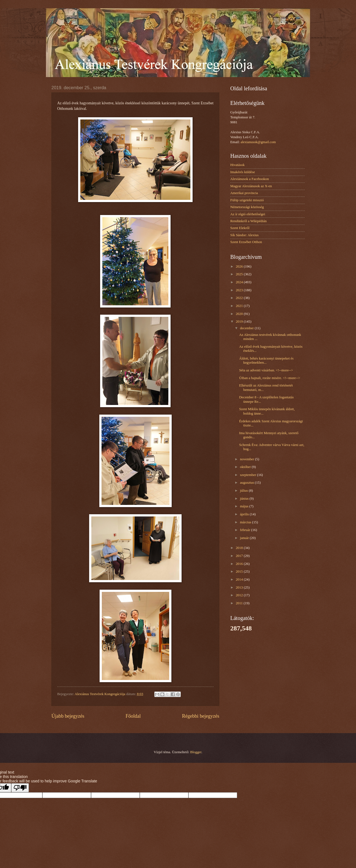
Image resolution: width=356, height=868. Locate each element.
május (245, 506)
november (247, 459)
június (245, 499)
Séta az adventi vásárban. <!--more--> (266, 370)
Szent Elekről (240, 228)
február (245, 530)
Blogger (196, 752)
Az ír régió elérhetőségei (248, 214)
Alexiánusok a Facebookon (250, 179)
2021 (240, 306)
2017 (240, 556)
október (246, 467)
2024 (240, 282)
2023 (240, 290)
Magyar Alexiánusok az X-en (251, 186)
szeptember (248, 475)
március (246, 522)
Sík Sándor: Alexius (244, 235)
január (245, 538)
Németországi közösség (247, 207)
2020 (240, 314)
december (247, 328)
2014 (240, 579)
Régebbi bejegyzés (201, 716)
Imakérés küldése (243, 172)
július (244, 491)
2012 (240, 595)
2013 (240, 587)
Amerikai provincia (244, 193)
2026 (240, 266)
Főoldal (133, 716)
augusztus (247, 483)
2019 (240, 322)
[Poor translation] (20, 788)
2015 (240, 572)
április (245, 514)
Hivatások (237, 165)
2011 (240, 603)
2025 (240, 274)
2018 (240, 548)
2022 (240, 298)
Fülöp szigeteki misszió (247, 200)
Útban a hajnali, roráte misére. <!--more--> (270, 378)
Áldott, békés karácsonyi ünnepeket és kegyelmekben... (266, 360)
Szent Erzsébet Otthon (246, 242)
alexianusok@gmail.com (258, 142)
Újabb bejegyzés (68, 716)
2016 (240, 564)
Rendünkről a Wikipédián (248, 221)
